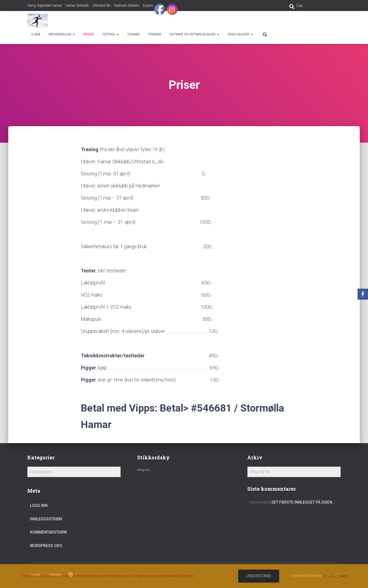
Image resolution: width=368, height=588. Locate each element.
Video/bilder (240, 34)
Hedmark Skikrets (127, 5)
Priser (89, 34)
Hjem (36, 34)
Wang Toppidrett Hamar (45, 5)
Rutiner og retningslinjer (194, 34)
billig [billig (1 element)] (141, 470)
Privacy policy (335, 576)
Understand (259, 576)
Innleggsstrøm (46, 519)
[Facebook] (363, 294)
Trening (155, 34)
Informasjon (62, 34)
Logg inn (39, 506)
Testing (111, 34)
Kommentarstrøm (48, 532)
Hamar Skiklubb (77, 5)
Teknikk (133, 34)
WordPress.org (46, 546)
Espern (148, 5)
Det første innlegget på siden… (303, 502)
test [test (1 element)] (147, 470)
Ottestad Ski (101, 5)
